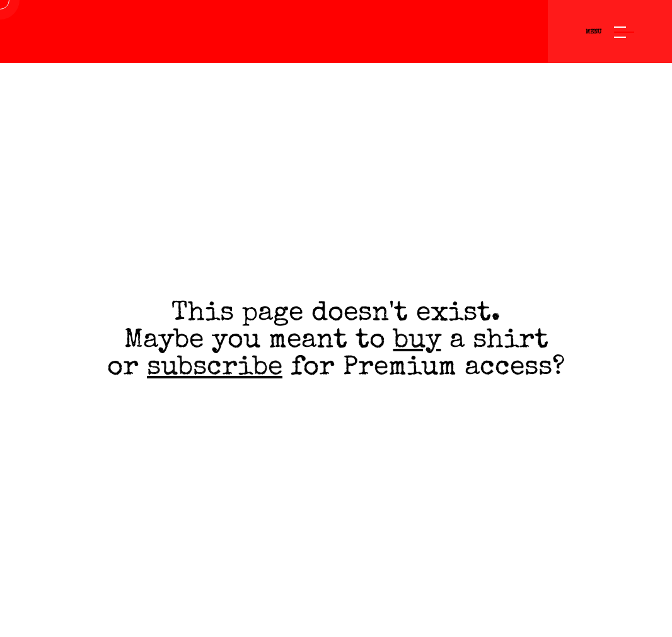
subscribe (215, 369)
